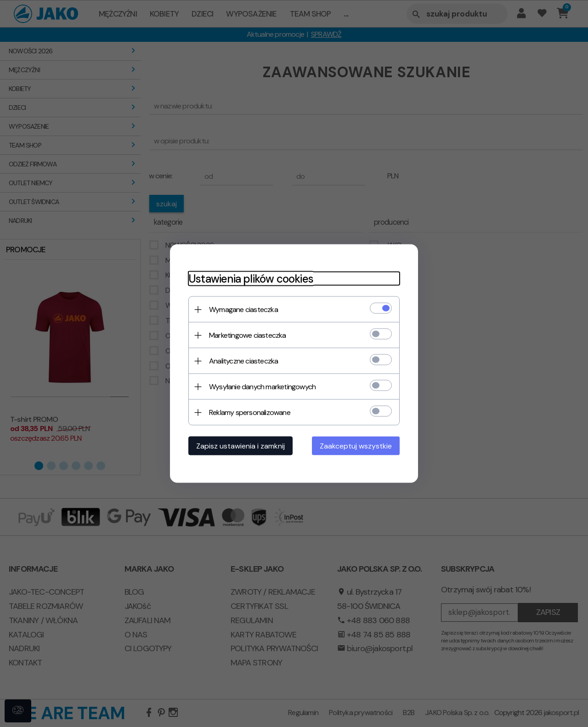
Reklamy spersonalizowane (250, 412)
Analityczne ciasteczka (243, 361)
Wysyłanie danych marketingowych (262, 387)
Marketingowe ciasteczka (248, 335)
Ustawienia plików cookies (251, 279)
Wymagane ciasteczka (243, 310)
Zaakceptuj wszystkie (356, 446)
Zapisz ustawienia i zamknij (240, 446)
